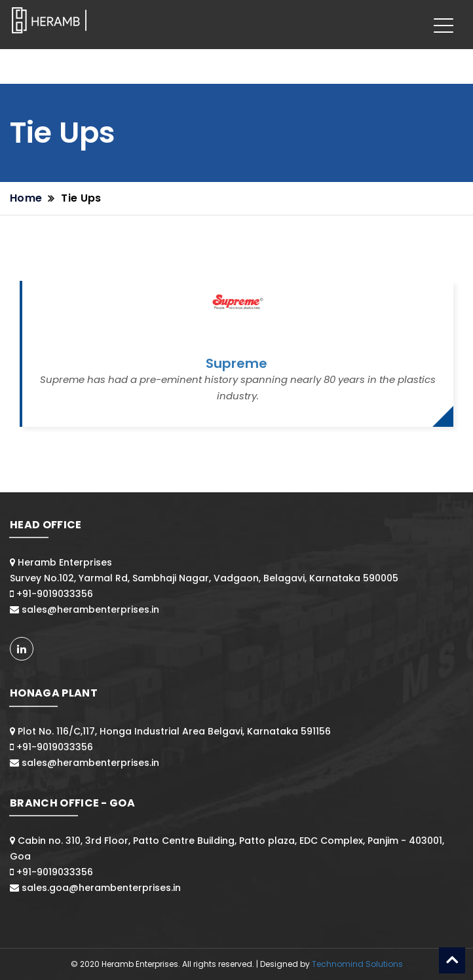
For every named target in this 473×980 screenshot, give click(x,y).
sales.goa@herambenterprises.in (101, 888)
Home (26, 198)
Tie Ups (81, 198)
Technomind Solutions (357, 964)
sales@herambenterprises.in (90, 609)
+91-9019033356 (55, 594)
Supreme (236, 363)
